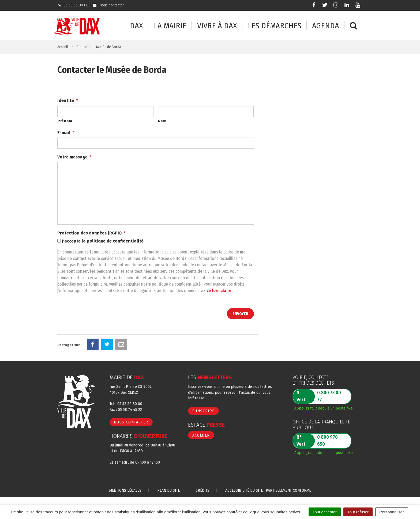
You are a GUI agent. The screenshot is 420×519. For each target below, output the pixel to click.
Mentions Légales (125, 490)
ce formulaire (219, 291)
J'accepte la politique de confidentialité (103, 241)
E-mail (66, 133)
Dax (136, 26)
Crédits (202, 490)
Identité (68, 101)
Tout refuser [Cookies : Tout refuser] (358, 512)
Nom (162, 121)
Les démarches (275, 26)
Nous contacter (131, 422)
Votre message (74, 157)
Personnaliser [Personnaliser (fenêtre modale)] (392, 512)
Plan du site (168, 490)
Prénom (65, 121)
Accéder (201, 435)
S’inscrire (203, 411)
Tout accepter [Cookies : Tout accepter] (325, 512)
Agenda (326, 26)
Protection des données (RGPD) (91, 233)
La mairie (170, 26)
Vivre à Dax (217, 26)
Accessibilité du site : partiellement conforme (268, 490)
